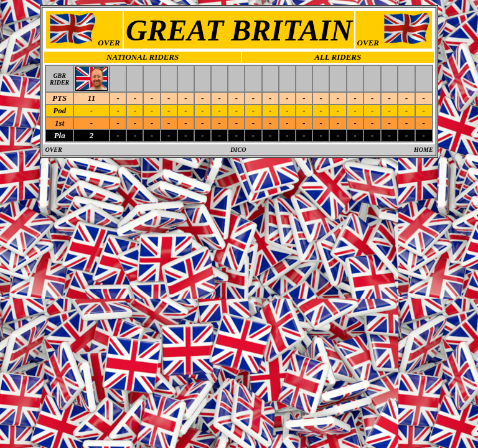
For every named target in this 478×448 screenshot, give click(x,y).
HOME (424, 150)
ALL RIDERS (338, 57)
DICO (238, 150)
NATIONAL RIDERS (143, 57)
